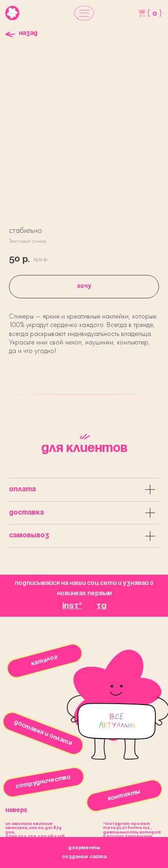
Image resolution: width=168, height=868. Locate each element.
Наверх (16, 810)
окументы (84, 848)
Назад (28, 33)
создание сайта (84, 857)
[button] (84, 13)
